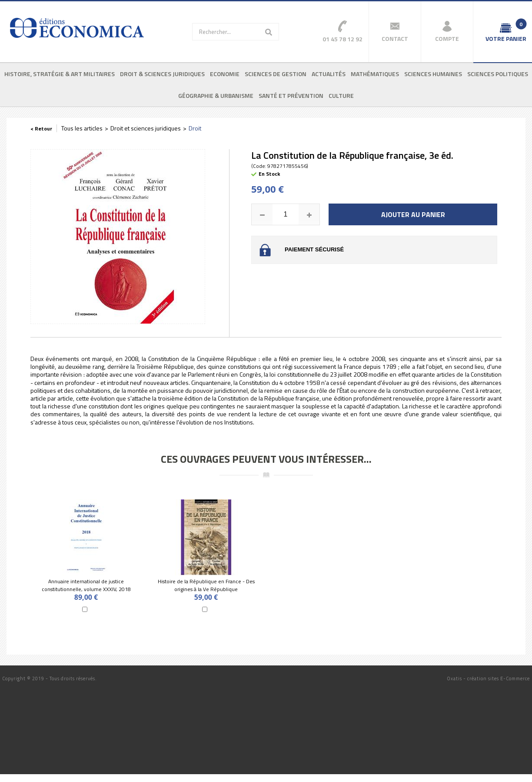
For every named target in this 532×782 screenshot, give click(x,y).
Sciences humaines (433, 74)
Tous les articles (82, 128)
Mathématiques (375, 74)
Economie (225, 74)
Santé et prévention (291, 95)
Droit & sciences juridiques (162, 74)
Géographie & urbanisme (216, 95)
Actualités (329, 74)
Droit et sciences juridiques (146, 128)
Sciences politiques (498, 74)
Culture (341, 95)
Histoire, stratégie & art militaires (60, 74)
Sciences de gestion (276, 74)
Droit (195, 128)
